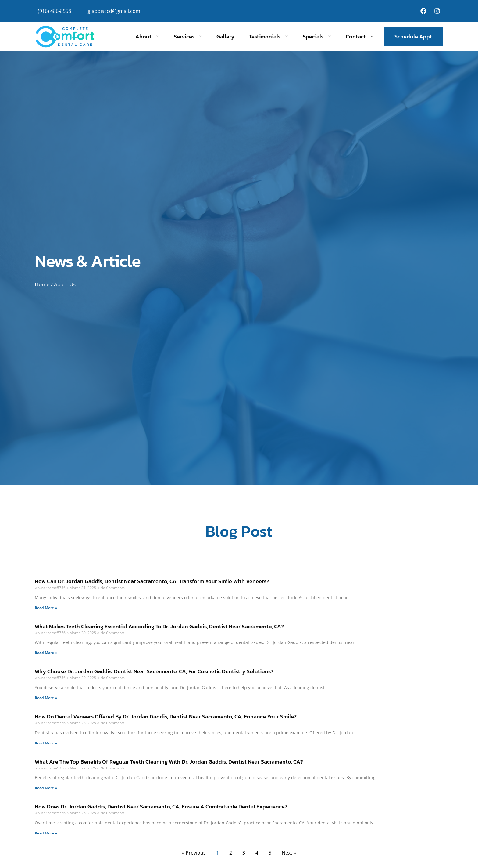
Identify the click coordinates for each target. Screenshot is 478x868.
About (147, 37)
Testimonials (269, 37)
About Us (65, 284)
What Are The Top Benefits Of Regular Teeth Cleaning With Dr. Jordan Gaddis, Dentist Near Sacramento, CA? (169, 762)
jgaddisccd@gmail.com (114, 11)
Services (188, 37)
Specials (317, 37)
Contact (360, 37)
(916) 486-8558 (54, 11)
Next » (289, 853)
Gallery (225, 37)
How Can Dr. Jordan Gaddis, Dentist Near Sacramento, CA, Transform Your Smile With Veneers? (152, 581)
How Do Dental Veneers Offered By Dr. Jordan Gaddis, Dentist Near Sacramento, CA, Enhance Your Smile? (166, 716)
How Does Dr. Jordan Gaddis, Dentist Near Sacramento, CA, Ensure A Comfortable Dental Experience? (161, 807)
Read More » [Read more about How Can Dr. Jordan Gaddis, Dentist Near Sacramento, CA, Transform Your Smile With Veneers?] (46, 608)
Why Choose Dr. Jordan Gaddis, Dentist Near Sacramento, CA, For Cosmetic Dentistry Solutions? (154, 671)
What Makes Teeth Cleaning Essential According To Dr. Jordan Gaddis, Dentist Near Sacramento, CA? (159, 626)
